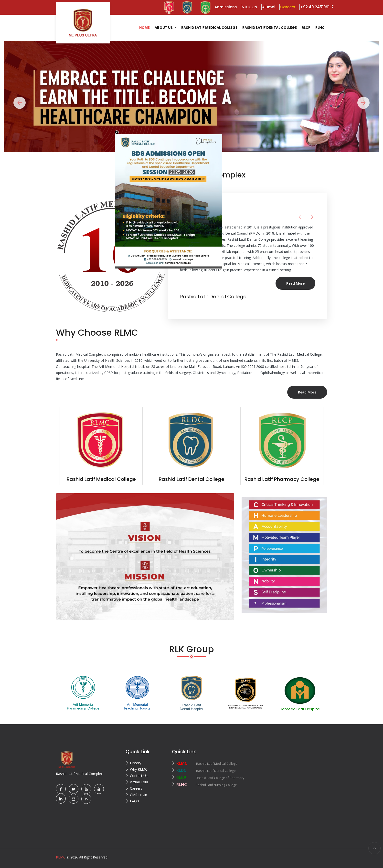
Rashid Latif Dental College (270, 28)
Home (144, 28)
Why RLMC (139, 769)
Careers (136, 788)
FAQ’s (134, 801)
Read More (282, 289)
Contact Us (139, 776)
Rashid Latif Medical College (209, 28)
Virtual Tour (139, 782)
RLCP (306, 28)
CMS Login (138, 795)
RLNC (320, 28)
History (136, 763)
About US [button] (164, 28)
